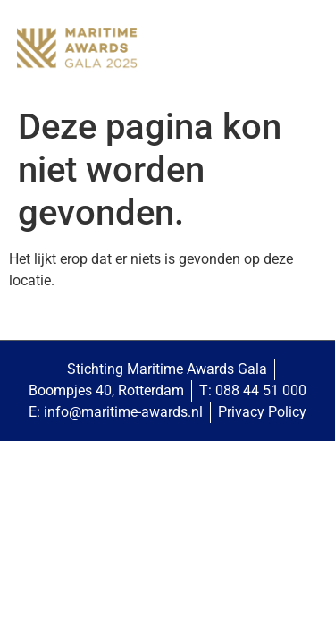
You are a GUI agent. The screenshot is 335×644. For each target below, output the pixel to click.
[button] (303, 50)
